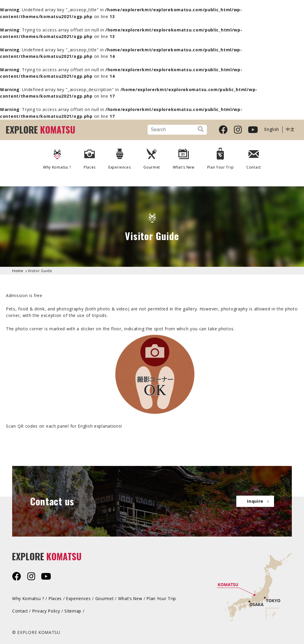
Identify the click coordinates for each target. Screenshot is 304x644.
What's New (183, 156)
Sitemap (75, 610)
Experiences (120, 156)
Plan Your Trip (219, 156)
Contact (252, 156)
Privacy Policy (48, 610)
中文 (290, 130)
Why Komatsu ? (58, 156)
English (273, 130)
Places (91, 156)
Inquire (253, 501)
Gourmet (152, 156)
